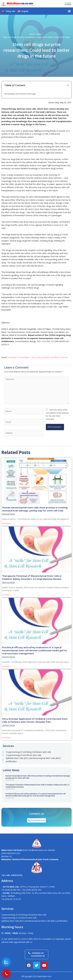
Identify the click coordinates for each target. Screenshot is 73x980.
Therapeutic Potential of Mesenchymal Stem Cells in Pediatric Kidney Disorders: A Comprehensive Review (37, 786)
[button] (69, 11)
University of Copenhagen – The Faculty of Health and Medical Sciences (38, 357)
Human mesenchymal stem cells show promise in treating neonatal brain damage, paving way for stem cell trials (38, 777)
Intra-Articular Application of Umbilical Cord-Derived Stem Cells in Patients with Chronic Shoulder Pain (35, 720)
